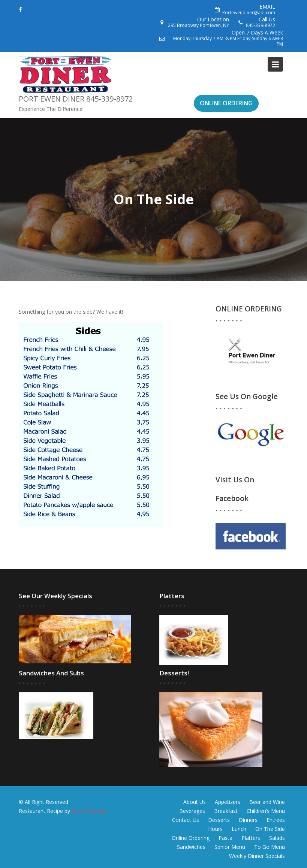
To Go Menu (270, 847)
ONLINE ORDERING (226, 103)
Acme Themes (89, 811)
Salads (277, 838)
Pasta (225, 838)
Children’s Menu (266, 811)
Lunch (239, 829)
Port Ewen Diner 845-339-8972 (76, 99)
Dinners (248, 820)
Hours (215, 829)
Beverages (192, 811)
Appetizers (228, 802)
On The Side (270, 829)
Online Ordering (191, 838)
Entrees (276, 820)
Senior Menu (230, 847)
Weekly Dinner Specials (257, 856)
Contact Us (186, 820)
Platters (251, 838)
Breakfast (226, 811)
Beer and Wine (267, 802)
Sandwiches (191, 847)
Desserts (219, 820)
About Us (195, 802)
